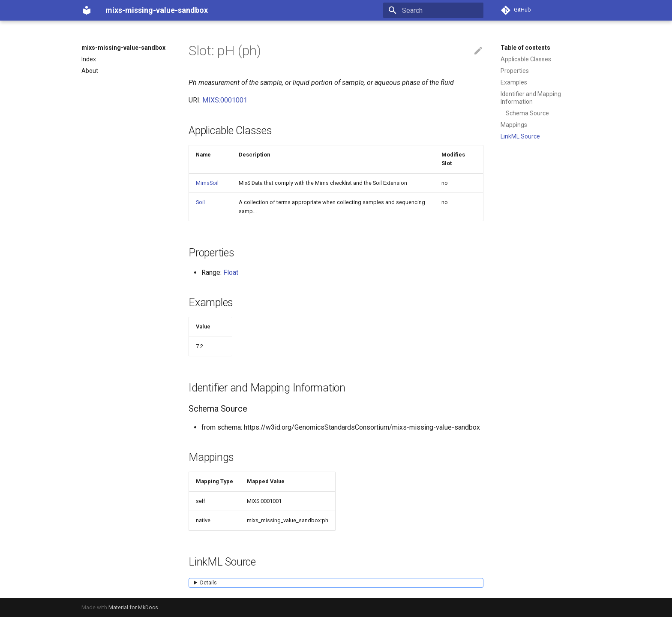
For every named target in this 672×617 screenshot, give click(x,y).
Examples (514, 82)
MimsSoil (207, 183)
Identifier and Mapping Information (531, 98)
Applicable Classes (526, 59)
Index (89, 59)
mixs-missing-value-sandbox (123, 48)
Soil (200, 202)
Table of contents (525, 48)
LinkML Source (520, 136)
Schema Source (527, 113)
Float (231, 272)
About (90, 71)
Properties (515, 71)
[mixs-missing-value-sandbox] (87, 10)
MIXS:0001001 (225, 100)
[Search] (433, 10)
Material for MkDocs (133, 607)
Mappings (514, 125)
